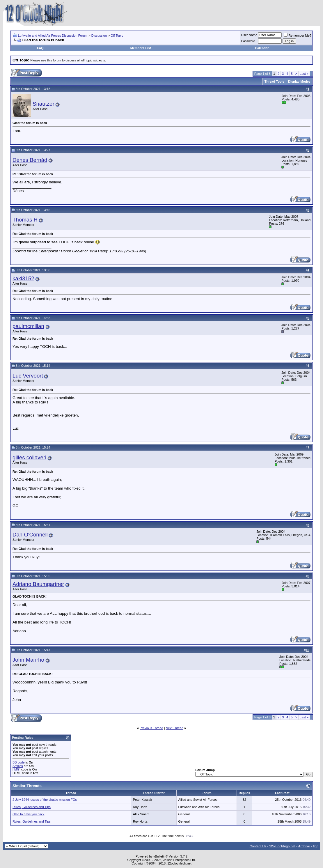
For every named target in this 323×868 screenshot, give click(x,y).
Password (248, 41)
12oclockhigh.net (282, 846)
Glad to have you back (28, 814)
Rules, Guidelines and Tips (32, 807)
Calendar (262, 48)
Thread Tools (274, 82)
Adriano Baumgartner (38, 584)
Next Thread (175, 728)
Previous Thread (151, 728)
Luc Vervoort (28, 376)
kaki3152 (23, 278)
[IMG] (16, 769)
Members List (141, 48)
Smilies (18, 766)
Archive (304, 846)
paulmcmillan (28, 326)
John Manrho (28, 660)
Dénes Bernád (30, 160)
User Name (249, 35)
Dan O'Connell (30, 535)
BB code (19, 762)
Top (316, 846)
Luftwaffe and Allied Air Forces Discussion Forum (53, 36)
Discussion (99, 36)
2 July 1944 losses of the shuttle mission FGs (45, 800)
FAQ (40, 48)
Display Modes (299, 82)
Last (304, 74)
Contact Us (258, 846)
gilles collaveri (29, 457)
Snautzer (44, 104)
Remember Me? (298, 36)
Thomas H (25, 220)
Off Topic (117, 36)
